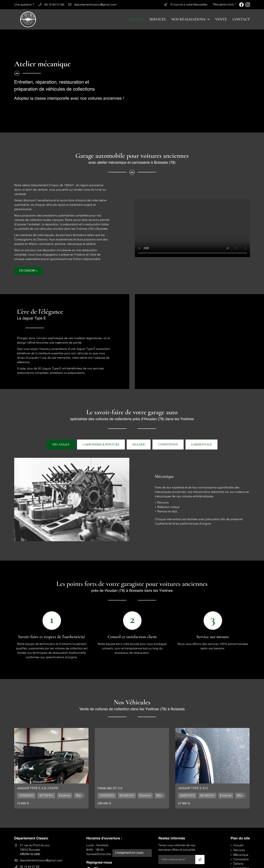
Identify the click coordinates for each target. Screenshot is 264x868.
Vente (221, 19)
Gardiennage (201, 445)
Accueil (136, 19)
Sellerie (139, 445)
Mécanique (61, 445)
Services (158, 19)
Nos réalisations (188, 19)
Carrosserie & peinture (101, 445)
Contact (241, 19)
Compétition (241, 838)
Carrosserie (241, 829)
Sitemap (149, 863)
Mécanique (241, 825)
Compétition (168, 445)
